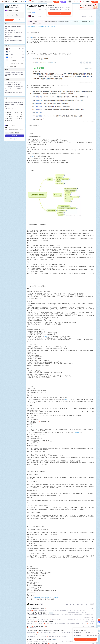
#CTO (34, 12)
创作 (95, 2)
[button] (14, 140)
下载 (13, 2)
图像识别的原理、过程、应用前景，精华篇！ (14, 34)
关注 (42, 604)
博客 (9, 2)
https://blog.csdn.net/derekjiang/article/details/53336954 (41, 27)
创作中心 (88, 2)
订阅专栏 (90, 16)
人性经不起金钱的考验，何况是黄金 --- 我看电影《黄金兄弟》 (16, 64)
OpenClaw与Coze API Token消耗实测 (14, 90)
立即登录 (60, 13)
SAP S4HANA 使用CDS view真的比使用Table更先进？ (15, 106)
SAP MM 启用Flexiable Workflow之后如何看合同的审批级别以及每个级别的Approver (15, 102)
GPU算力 (28, 1)
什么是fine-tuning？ (12, 31)
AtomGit (21, 2)
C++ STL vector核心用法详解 (13, 82)
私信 (20, 20)
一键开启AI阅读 (15, 136)
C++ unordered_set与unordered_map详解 (14, 87)
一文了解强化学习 (13, 66)
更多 (33, 2)
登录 (70, 2)
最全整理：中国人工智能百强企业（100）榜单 (14, 41)
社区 (16, 2)
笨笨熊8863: (8, 74)
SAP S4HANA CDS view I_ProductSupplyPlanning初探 (15, 73)
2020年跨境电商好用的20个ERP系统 (14, 28)
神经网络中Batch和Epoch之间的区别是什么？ (14, 37)
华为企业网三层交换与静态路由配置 (14, 93)
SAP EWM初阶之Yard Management (13, 109)
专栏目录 (92, 604)
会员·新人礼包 (77, 2)
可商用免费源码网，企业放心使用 (13, 85)
